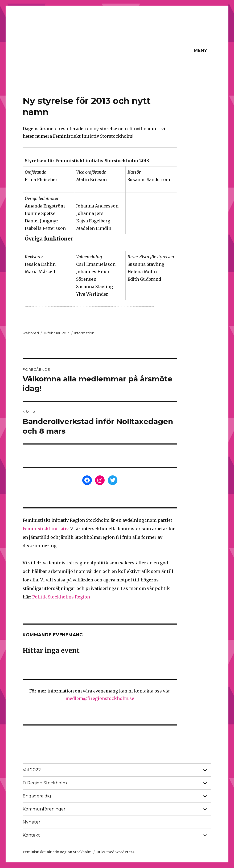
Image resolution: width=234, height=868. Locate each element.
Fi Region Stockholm (45, 783)
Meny (201, 50)
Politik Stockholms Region (61, 597)
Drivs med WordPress (115, 852)
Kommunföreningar (44, 809)
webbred (31, 333)
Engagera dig (37, 796)
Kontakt (31, 835)
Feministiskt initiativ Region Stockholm (57, 852)
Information (84, 333)
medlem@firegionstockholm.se (100, 698)
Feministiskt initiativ (45, 529)
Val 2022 (32, 770)
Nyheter (32, 822)
